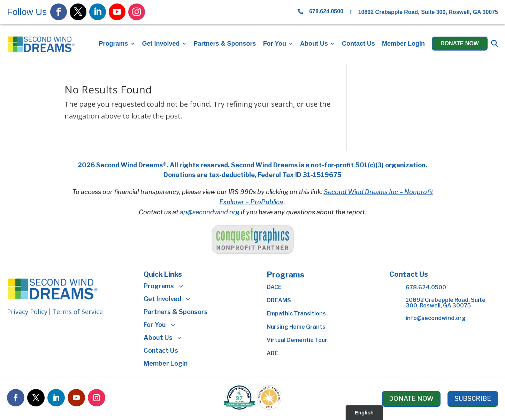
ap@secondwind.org (210, 212)
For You (275, 44)
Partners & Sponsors (225, 44)
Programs (113, 44)
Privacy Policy (27, 312)
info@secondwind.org (436, 318)
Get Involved (161, 44)
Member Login (403, 44)
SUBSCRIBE (473, 399)
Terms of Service (78, 312)
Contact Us (358, 44)
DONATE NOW (411, 399)
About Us (314, 44)
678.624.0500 (426, 287)
